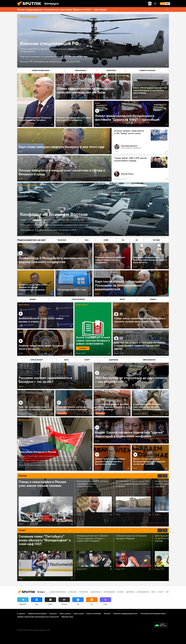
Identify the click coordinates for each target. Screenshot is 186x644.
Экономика (96, 592)
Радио (98, 420)
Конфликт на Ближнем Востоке (54, 214)
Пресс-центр (24, 246)
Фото (116, 305)
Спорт (161, 592)
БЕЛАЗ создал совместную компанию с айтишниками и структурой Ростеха (48, 460)
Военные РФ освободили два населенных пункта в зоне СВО (50, 61)
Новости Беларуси (58, 592)
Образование (143, 592)
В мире (121, 592)
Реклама (107, 614)
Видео (98, 103)
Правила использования (37, 614)
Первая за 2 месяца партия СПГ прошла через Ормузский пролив (52, 220)
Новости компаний (94, 614)
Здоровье (130, 592)
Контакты (53, 614)
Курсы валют (109, 592)
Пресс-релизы (65, 614)
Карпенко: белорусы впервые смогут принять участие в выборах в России (47, 465)
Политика (83, 592)
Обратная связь (67, 617)
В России (73, 592)
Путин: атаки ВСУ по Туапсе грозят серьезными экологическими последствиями (52, 50)
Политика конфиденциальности (125, 614)
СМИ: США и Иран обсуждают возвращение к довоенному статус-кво (54, 225)
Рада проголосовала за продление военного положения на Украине (53, 57)
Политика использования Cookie (153, 614)
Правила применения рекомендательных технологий (38, 617)
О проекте (21, 614)
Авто (153, 592)
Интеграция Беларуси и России (37, 452)
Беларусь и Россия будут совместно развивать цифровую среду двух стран (48, 456)
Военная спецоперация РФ (49, 43)
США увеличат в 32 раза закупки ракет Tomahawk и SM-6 (48, 230)
